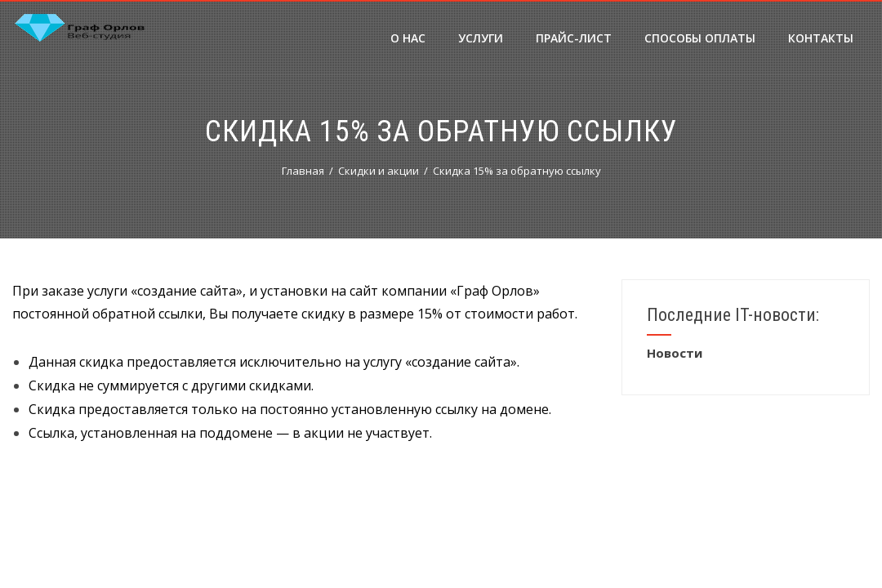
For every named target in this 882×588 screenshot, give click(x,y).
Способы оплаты (700, 38)
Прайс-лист (574, 38)
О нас (408, 38)
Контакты (821, 38)
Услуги (481, 38)
